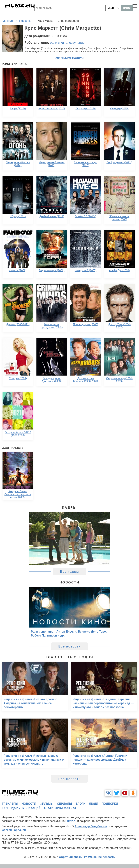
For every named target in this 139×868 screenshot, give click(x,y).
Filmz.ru (71, 821)
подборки (110, 804)
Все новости (70, 646)
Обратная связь (70, 857)
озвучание (77, 43)
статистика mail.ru (60, 808)
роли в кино (59, 43)
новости (29, 804)
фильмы (47, 804)
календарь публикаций (21, 808)
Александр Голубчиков (91, 826)
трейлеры (10, 804)
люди (94, 804)
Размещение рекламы (100, 857)
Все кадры (69, 572)
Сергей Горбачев (14, 830)
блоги (80, 804)
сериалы (64, 804)
